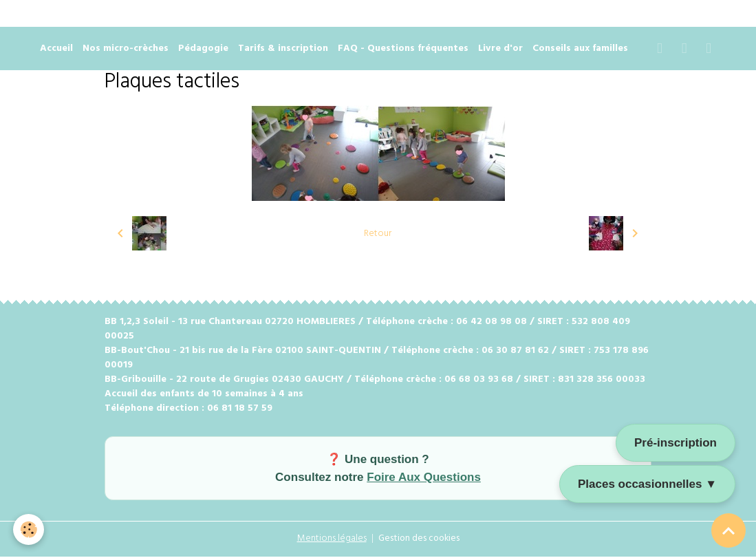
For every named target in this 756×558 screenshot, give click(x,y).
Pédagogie (203, 51)
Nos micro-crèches (126, 51)
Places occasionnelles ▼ (647, 484)
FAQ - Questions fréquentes (403, 51)
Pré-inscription (676, 443)
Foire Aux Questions (424, 479)
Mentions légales (330, 540)
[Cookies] (29, 529)
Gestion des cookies (420, 540)
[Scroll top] (728, 530)
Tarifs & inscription (283, 51)
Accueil (56, 51)
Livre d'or (500, 51)
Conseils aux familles (580, 51)
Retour (378, 235)
